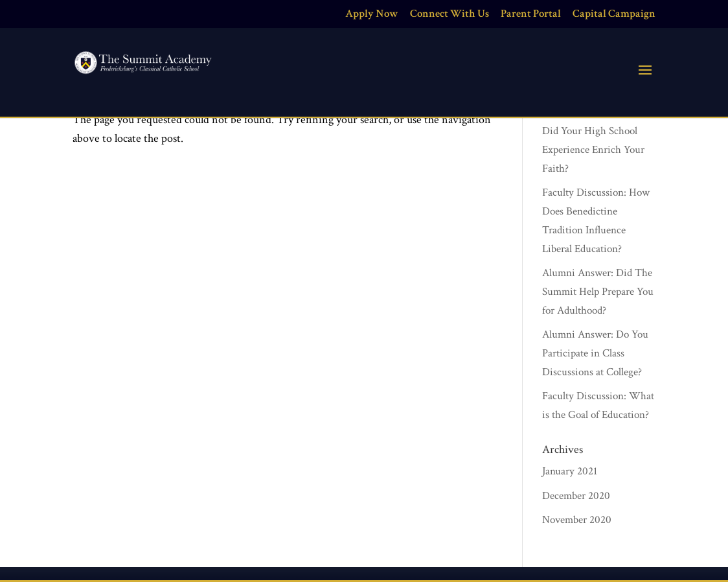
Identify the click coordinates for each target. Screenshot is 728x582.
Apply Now (372, 15)
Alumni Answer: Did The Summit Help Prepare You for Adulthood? (598, 292)
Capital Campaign (614, 15)
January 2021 (570, 471)
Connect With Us (449, 15)
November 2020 (577, 520)
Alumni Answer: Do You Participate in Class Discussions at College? (595, 353)
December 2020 (576, 496)
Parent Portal (531, 15)
